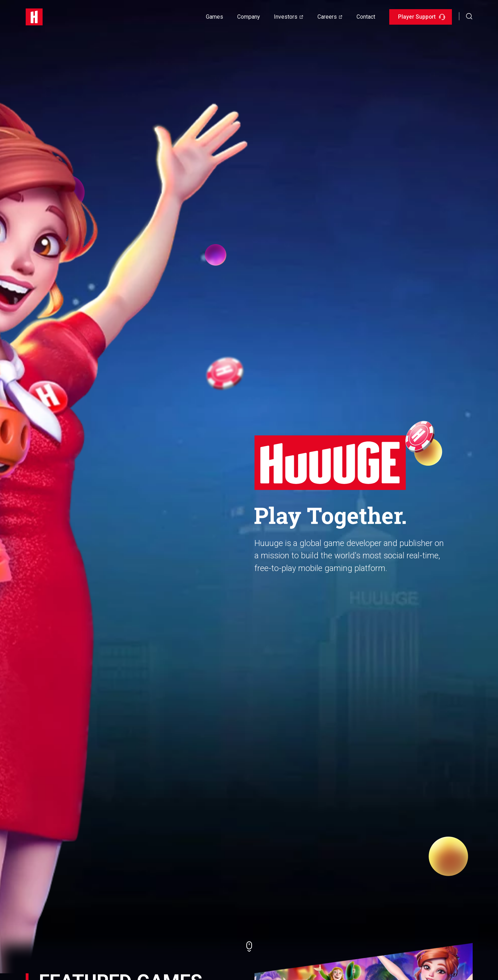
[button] (469, 16)
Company (248, 17)
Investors (286, 17)
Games (215, 17)
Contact (366, 17)
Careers (327, 17)
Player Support (422, 17)
